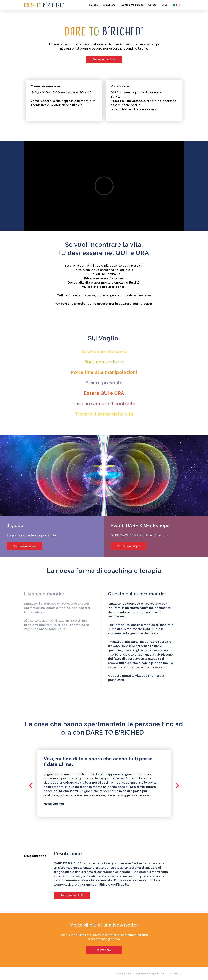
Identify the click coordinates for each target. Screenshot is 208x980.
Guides (152, 5)
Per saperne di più (104, 59)
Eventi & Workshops (132, 5)
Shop (164, 5)
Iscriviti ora (104, 950)
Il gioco (93, 5)
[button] (177, 5)
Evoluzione (109, 5)
